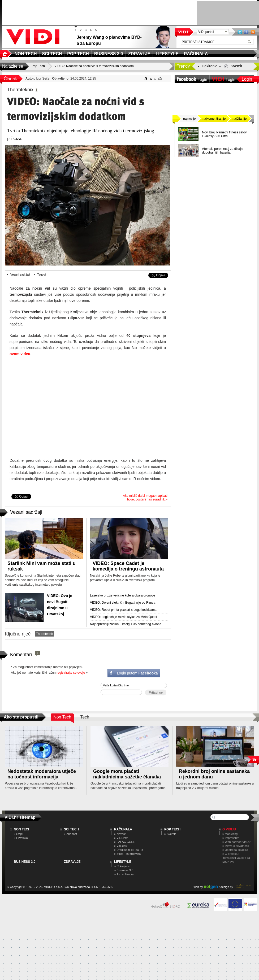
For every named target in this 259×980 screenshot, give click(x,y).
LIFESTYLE (123, 862)
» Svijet (19, 834)
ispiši (160, 79)
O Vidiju (229, 829)
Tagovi (41, 275)
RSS (253, 32)
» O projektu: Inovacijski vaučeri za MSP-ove (236, 858)
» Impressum (231, 838)
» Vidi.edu (121, 846)
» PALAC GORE (125, 842)
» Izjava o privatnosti (236, 846)
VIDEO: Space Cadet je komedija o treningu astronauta (128, 566)
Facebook (246, 32)
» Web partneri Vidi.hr (236, 842)
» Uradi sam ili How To (129, 850)
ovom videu (20, 354)
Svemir (236, 66)
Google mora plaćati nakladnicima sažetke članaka (127, 774)
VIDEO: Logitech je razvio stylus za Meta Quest (124, 617)
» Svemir (170, 834)
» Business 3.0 (124, 870)
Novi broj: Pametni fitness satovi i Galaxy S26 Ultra (225, 134)
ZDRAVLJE (72, 862)
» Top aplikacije (124, 874)
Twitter (240, 32)
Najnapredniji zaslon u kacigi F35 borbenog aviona (126, 624)
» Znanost (70, 834)
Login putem (137, 673)
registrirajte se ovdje (71, 673)
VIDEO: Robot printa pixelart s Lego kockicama (123, 610)
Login (247, 79)
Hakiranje (210, 66)
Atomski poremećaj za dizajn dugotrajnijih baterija (222, 151)
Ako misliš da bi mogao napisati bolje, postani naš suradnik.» (145, 498)
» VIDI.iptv (121, 838)
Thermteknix (45, 634)
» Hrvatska (21, 838)
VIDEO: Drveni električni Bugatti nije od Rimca (123, 603)
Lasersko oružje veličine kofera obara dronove (122, 595)
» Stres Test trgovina (127, 854)
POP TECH (172, 829)
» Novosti (120, 834)
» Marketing (230, 834)
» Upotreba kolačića (235, 850)
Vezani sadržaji (20, 275)
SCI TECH (71, 829)
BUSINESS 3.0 (25, 862)
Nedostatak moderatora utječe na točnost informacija (42, 774)
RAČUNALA (123, 829)
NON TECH (22, 829)
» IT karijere (122, 866)
